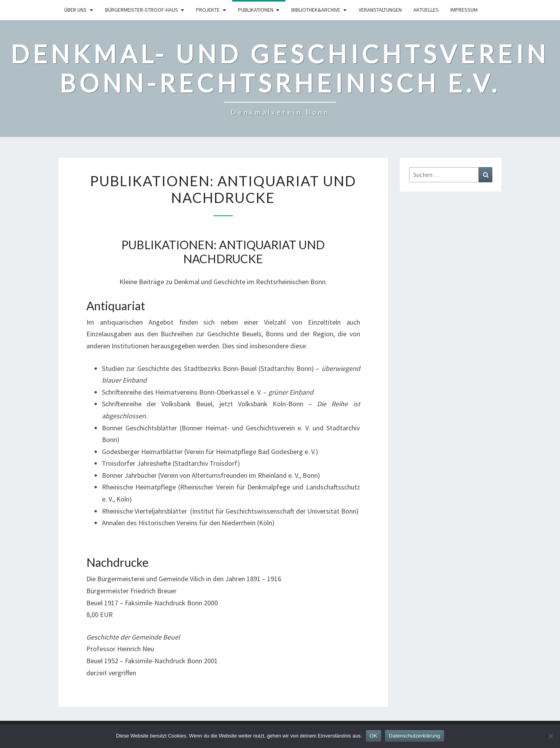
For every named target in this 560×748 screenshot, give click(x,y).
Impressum (464, 10)
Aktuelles (426, 10)
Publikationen (256, 10)
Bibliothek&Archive (316, 10)
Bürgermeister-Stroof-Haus (142, 10)
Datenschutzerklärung (414, 736)
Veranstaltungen (380, 10)
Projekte (208, 10)
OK (374, 736)
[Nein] (550, 736)
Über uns (75, 10)
